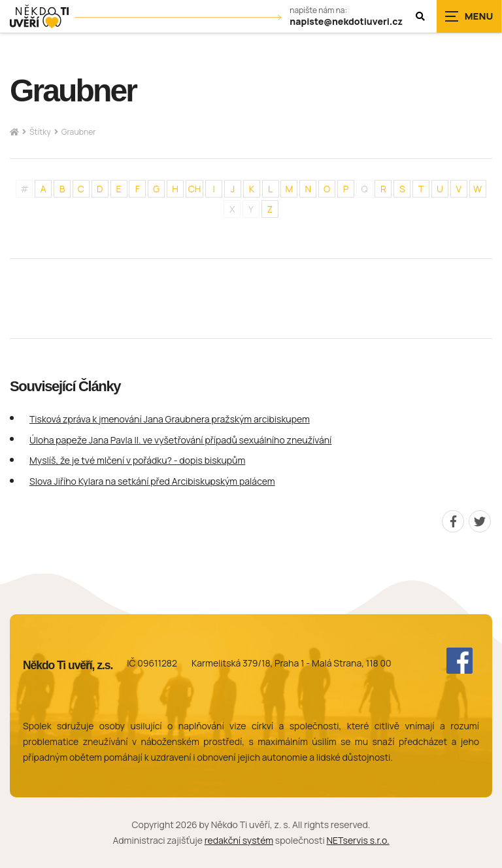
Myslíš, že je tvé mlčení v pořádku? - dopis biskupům (137, 460)
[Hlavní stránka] (14, 132)
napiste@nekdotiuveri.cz (346, 22)
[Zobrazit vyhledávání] (420, 16)
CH (195, 189)
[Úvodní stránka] (39, 17)
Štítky (40, 132)
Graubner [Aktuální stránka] (79, 132)
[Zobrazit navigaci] (469, 16)
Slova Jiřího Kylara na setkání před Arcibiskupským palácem (152, 481)
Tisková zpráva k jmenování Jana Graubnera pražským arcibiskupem (170, 419)
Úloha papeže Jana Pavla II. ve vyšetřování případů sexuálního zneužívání (180, 440)
